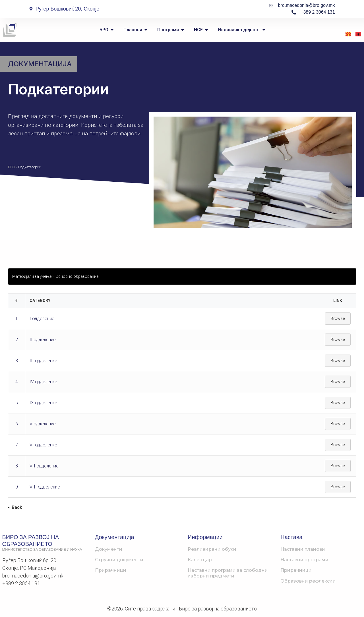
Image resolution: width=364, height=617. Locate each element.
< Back (15, 507)
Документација (40, 64)
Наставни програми (304, 560)
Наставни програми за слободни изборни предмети (228, 573)
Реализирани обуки (212, 549)
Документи (109, 549)
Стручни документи (119, 560)
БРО (11, 167)
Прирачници (111, 570)
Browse (338, 318)
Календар (200, 560)
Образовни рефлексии (308, 581)
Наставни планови (303, 549)
